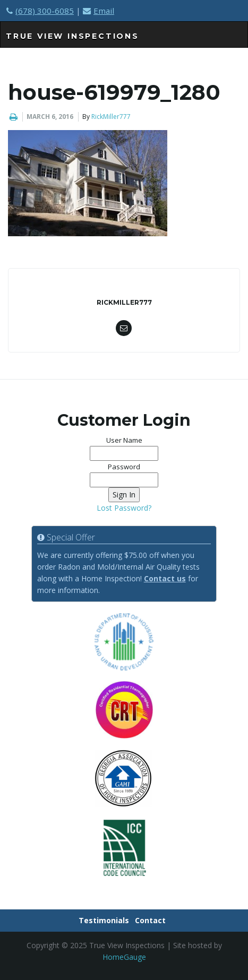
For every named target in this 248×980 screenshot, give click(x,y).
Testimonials (104, 920)
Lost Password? (124, 508)
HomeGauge (124, 957)
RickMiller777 (111, 117)
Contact (150, 920)
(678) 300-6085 (40, 11)
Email (99, 11)
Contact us (165, 578)
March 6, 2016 (50, 117)
